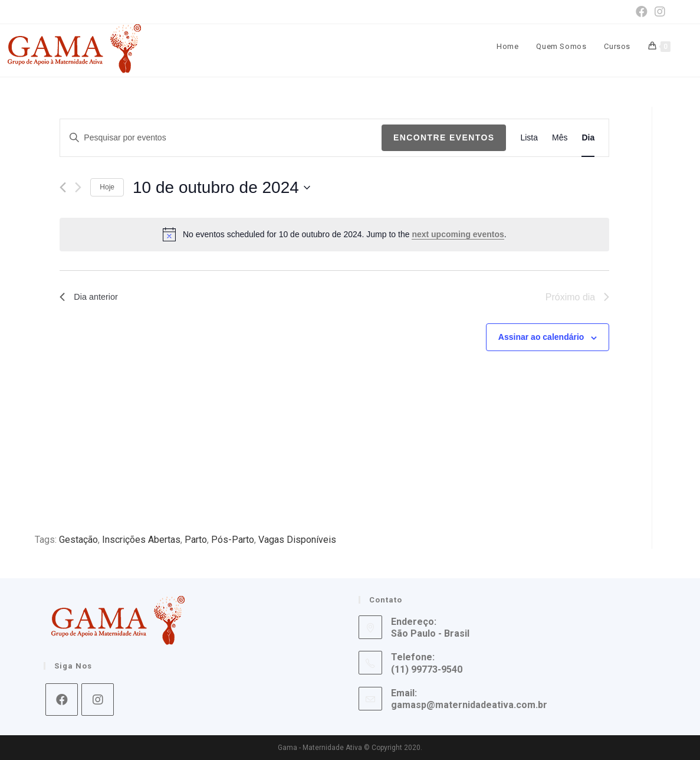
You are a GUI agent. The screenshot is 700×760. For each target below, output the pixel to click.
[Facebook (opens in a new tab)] (642, 12)
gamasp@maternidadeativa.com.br (469, 705)
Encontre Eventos (444, 137)
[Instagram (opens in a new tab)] (658, 12)
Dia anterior (91, 297)
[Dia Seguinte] (78, 187)
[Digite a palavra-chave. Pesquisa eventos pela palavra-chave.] (221, 138)
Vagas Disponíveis (297, 540)
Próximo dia (577, 297)
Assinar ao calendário (541, 337)
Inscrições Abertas (141, 540)
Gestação (78, 540)
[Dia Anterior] (63, 187)
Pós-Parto (233, 540)
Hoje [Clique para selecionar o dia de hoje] (107, 187)
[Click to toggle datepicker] (221, 188)
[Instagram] (98, 700)
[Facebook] (62, 700)
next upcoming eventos (458, 234)
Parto (196, 540)
